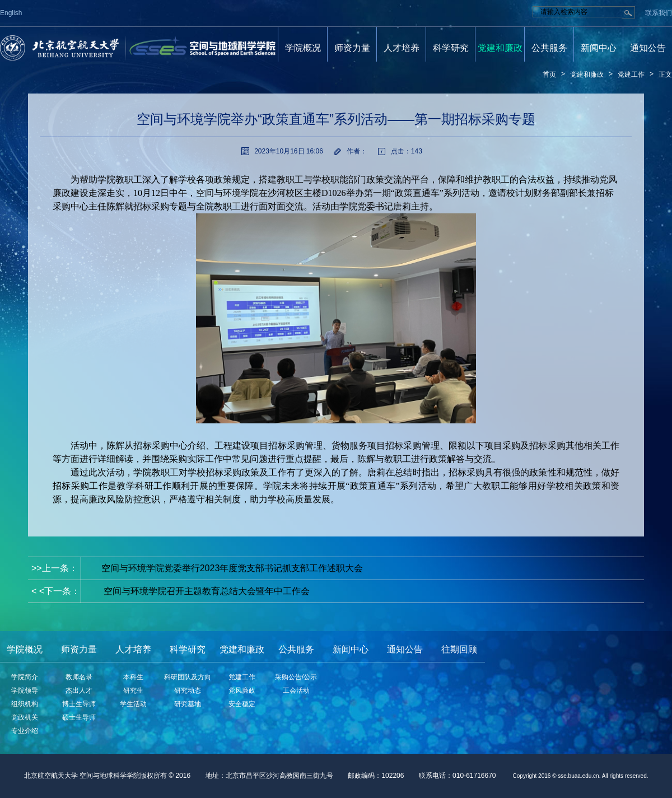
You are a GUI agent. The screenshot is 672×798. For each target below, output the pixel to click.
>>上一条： (197, 568)
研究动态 (188, 690)
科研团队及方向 (188, 677)
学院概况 (303, 48)
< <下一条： (171, 591)
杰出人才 (79, 690)
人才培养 (402, 48)
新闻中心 (599, 48)
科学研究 (451, 48)
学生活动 (133, 704)
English (11, 13)
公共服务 (549, 48)
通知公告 (648, 48)
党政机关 (25, 717)
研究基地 (188, 704)
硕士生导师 (79, 717)
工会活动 (296, 690)
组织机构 (25, 704)
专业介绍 (25, 731)
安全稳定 (242, 704)
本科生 (133, 677)
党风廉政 (242, 690)
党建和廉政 (500, 48)
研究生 (133, 690)
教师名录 (79, 677)
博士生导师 (79, 704)
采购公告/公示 (296, 677)
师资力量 (352, 48)
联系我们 (659, 13)
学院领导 (25, 690)
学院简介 (25, 677)
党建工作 (631, 74)
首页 (549, 74)
